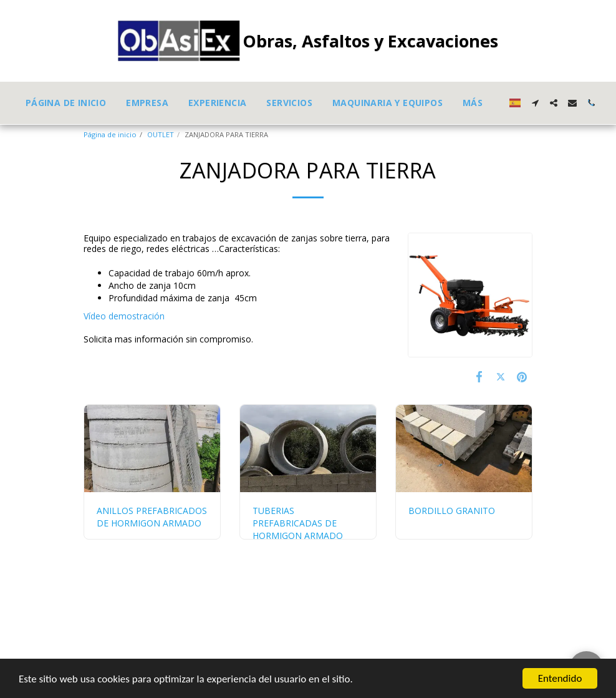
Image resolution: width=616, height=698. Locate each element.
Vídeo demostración (124, 316)
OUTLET (161, 134)
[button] (535, 103)
